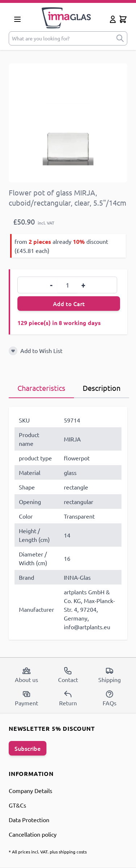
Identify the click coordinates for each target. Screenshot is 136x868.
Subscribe (28, 748)
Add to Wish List (41, 350)
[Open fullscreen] (68, 123)
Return (68, 698)
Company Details (30, 790)
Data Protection (29, 820)
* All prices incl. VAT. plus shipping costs (48, 852)
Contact (68, 675)
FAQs (110, 698)
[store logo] (66, 18)
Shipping (110, 675)
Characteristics (41, 388)
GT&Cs (17, 805)
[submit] (120, 38)
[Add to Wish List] (13, 351)
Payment (26, 698)
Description (102, 388)
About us (26, 675)
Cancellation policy (33, 834)
